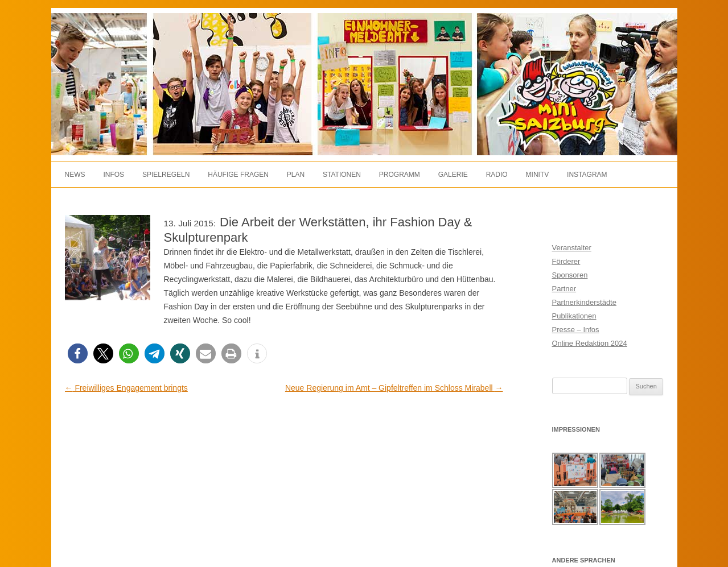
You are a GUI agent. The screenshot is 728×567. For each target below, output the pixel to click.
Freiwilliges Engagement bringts (126, 388)
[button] (78, 353)
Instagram (587, 175)
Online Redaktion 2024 (590, 343)
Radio (497, 175)
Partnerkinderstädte (584, 302)
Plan (296, 175)
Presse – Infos (576, 330)
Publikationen (574, 316)
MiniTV (538, 175)
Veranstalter (572, 248)
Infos (114, 175)
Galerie (453, 175)
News (75, 175)
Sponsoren (570, 275)
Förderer (566, 261)
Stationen (342, 175)
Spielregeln (166, 175)
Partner (564, 289)
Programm (400, 175)
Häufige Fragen (238, 175)
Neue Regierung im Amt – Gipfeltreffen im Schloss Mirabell (394, 388)
